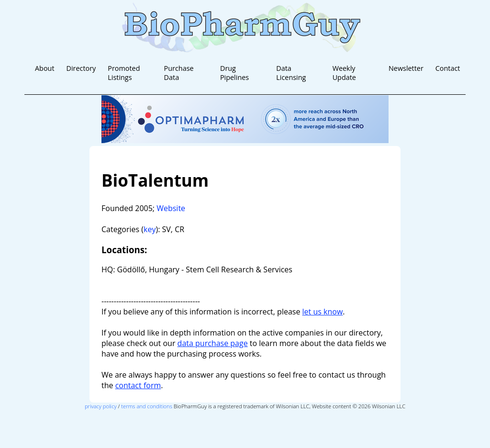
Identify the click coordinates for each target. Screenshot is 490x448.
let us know (323, 312)
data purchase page (213, 343)
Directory (81, 68)
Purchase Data (179, 73)
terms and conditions (147, 406)
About (45, 68)
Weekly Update (344, 73)
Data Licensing (291, 73)
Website (171, 208)
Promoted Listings (124, 73)
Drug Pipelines (234, 73)
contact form (138, 385)
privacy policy (101, 406)
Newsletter (406, 68)
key (150, 229)
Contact (448, 68)
